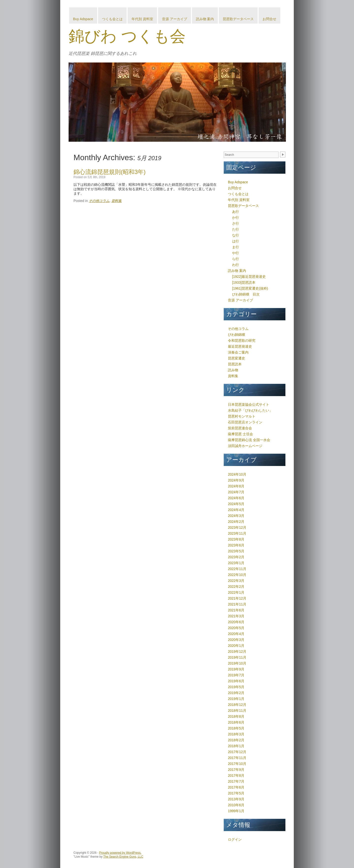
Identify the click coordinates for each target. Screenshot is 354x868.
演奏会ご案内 (238, 352)
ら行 (236, 259)
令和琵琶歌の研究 (242, 341)
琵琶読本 (235, 364)
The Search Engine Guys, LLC (123, 857)
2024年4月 (236, 510)
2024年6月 (236, 498)
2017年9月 (236, 770)
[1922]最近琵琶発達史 (249, 277)
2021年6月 (236, 610)
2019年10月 (237, 663)
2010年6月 (236, 805)
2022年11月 (237, 569)
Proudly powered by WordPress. (120, 853)
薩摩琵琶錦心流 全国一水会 (249, 440)
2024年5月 (236, 504)
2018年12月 (237, 705)
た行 (236, 229)
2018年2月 (236, 740)
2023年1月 (236, 563)
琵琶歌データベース (238, 19)
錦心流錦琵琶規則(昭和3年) (110, 172)
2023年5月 (236, 551)
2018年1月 (236, 746)
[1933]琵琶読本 (244, 282)
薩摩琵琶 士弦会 (240, 434)
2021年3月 (236, 616)
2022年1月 (236, 592)
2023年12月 (237, 527)
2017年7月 (236, 781)
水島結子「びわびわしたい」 (250, 410)
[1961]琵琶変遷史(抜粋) (250, 288)
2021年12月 (237, 598)
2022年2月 (236, 587)
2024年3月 (236, 516)
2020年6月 (236, 622)
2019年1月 (236, 699)
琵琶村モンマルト (242, 416)
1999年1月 (236, 811)
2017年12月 (237, 752)
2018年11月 (237, 711)
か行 (236, 217)
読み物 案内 (205, 19)
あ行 (236, 212)
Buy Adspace (83, 19)
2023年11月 (237, 533)
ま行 (236, 247)
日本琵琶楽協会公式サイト (249, 404)
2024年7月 (236, 492)
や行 (236, 253)
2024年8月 (236, 486)
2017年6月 (236, 787)
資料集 (117, 201)
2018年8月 (236, 716)
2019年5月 (236, 687)
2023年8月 (236, 539)
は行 (236, 241)
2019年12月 (237, 651)
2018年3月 (236, 734)
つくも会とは (112, 19)
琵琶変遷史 (236, 358)
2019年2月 (236, 693)
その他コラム (99, 201)
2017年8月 (236, 775)
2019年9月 (236, 669)
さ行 (236, 223)
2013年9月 (236, 799)
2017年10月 (237, 764)
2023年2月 (236, 557)
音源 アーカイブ (175, 19)
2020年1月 (236, 646)
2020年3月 (236, 640)
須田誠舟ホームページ (245, 446)
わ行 (236, 265)
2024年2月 (236, 522)
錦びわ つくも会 (127, 36)
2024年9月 (236, 480)
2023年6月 (236, 545)
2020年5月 (236, 628)
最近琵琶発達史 (240, 346)
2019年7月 (236, 675)
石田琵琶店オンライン (245, 422)
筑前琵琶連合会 (240, 428)
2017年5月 (236, 793)
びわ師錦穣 (236, 335)
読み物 (233, 370)
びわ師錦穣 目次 (246, 294)
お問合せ (269, 19)
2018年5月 (236, 728)
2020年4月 (236, 634)
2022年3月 (236, 581)
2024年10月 (237, 474)
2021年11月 (237, 604)
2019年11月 (237, 657)
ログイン (235, 839)
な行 (236, 235)
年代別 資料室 (142, 19)
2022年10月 (237, 575)
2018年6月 (236, 722)
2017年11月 (237, 758)
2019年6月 (236, 681)
